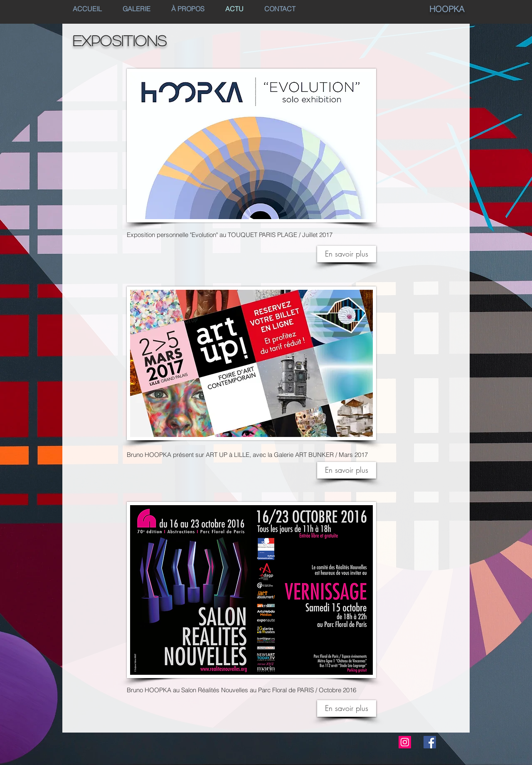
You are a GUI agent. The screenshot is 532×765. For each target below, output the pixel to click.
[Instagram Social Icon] (405, 742)
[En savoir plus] (347, 470)
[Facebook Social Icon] (430, 742)
